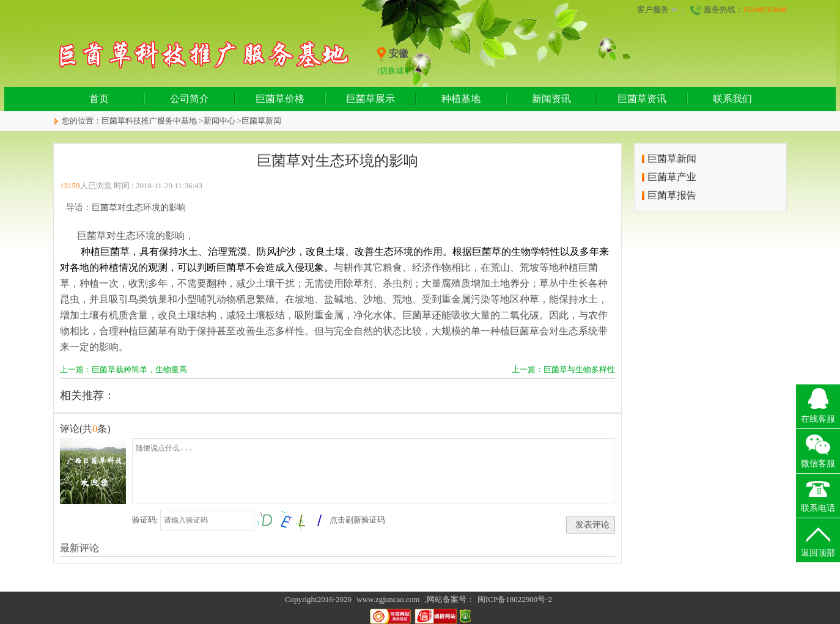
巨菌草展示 (370, 99)
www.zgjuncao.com (388, 599)
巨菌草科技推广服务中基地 (149, 121)
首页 (99, 99)
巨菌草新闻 (261, 121)
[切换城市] (396, 71)
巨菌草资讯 (642, 99)
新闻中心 (219, 121)
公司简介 (190, 99)
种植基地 (461, 99)
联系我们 (732, 99)
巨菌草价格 (280, 99)
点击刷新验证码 (357, 520)
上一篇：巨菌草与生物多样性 (563, 369)
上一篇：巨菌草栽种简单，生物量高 (123, 369)
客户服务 (657, 10)
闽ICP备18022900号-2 (515, 599)
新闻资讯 (551, 99)
